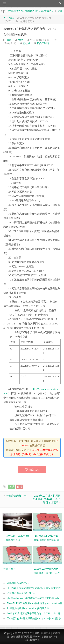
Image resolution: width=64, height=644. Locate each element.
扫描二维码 (43, 43)
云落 (46, 637)
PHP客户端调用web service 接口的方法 (28, 608)
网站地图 (27, 637)
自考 (20, 487)
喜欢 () (32, 470)
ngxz (20, 40)
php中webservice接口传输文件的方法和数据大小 (33, 598)
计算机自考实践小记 (18, 583)
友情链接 (16, 637)
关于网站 (34, 633)
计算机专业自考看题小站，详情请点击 (31, 11)
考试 (12, 487)
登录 (60, 11)
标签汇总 (46, 633)
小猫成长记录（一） (17, 496)
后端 (11, 18)
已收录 (27, 43)
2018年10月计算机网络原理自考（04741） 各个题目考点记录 (46, 499)
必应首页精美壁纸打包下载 (21, 593)
